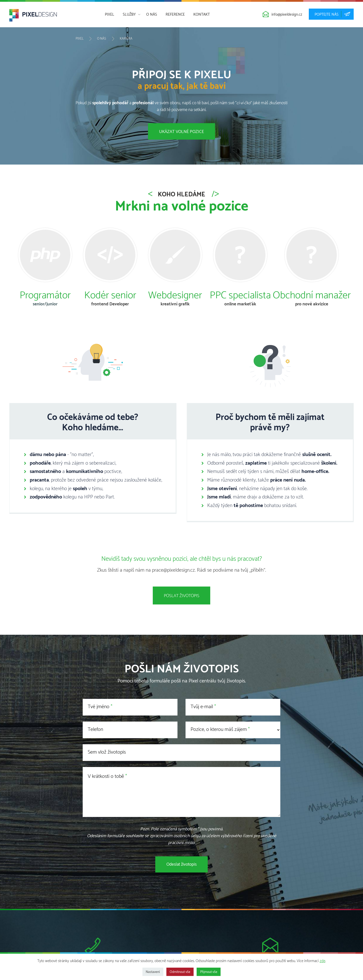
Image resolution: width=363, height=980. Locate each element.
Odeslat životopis (181, 864)
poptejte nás (331, 14)
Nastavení (153, 972)
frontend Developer (110, 304)
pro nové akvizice (312, 304)
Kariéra (126, 39)
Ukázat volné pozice (181, 132)
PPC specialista (240, 296)
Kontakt (202, 15)
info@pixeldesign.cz (287, 15)
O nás (152, 15)
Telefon (95, 730)
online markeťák (240, 304)
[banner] (33, 17)
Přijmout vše (209, 972)
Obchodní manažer (312, 296)
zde (322, 961)
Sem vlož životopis (107, 752)
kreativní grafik (175, 304)
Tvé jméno (99, 707)
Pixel (110, 15)
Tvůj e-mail (202, 707)
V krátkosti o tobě (106, 776)
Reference (175, 15)
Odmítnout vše (180, 972)
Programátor (45, 296)
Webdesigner (175, 296)
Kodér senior (110, 296)
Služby (129, 15)
